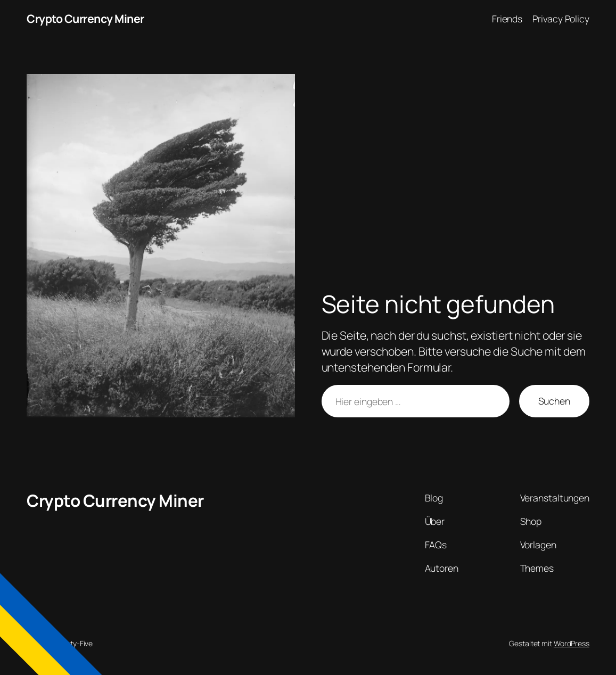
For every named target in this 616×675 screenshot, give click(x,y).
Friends (507, 19)
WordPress (572, 643)
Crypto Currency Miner (85, 18)
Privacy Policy (561, 19)
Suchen (554, 401)
